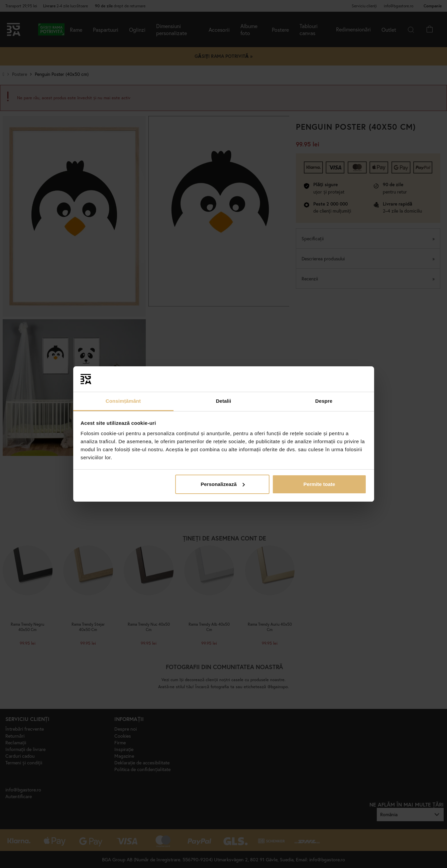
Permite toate (319, 484)
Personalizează (223, 484)
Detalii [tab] (224, 401)
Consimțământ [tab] (123, 401)
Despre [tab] (324, 401)
